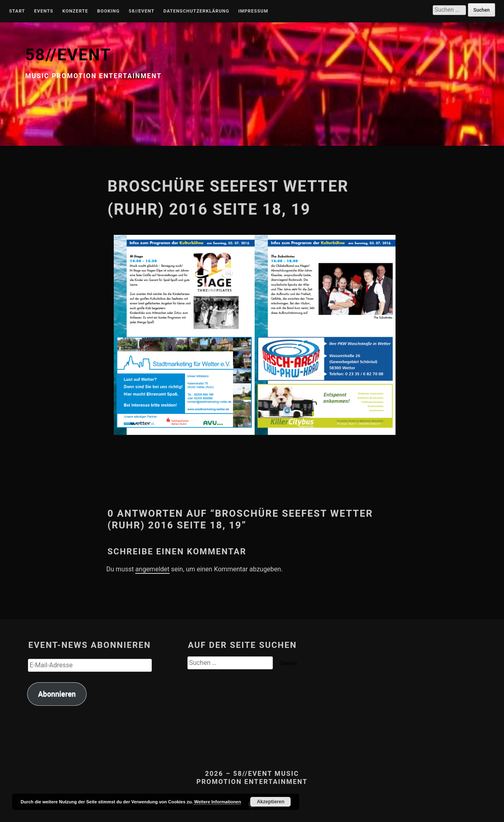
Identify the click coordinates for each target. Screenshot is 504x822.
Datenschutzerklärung (197, 11)
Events (44, 11)
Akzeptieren (270, 802)
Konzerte (75, 11)
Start (17, 11)
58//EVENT (68, 55)
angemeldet (152, 569)
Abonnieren (57, 694)
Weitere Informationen (217, 802)
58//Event (141, 11)
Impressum (253, 11)
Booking (108, 11)
